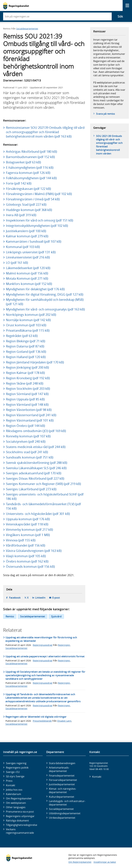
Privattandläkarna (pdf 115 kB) (28, 330)
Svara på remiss (106, 114)
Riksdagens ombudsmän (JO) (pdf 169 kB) (36, 431)
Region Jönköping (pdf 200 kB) (27, 367)
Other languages (16, 807)
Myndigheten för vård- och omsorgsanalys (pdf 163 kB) (45, 309)
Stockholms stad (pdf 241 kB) (27, 452)
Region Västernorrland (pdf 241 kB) (31, 415)
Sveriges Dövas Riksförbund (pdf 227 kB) (35, 478)
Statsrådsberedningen (62, 763)
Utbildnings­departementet (65, 813)
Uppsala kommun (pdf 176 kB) (28, 519)
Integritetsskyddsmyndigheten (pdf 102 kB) (37, 226)
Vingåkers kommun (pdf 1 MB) (28, 535)
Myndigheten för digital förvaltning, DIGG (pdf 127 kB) (45, 294)
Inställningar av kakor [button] (105, 862)
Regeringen (64, 645)
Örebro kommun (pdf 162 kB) (27, 561)
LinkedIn (40, 598)
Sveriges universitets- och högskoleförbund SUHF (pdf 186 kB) (45, 497)
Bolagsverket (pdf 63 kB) (23, 162)
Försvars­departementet (63, 780)
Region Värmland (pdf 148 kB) (27, 405)
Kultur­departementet (62, 797)
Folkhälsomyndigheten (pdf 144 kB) (31, 178)
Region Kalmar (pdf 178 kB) (25, 373)
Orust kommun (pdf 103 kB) (26, 325)
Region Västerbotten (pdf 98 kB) (29, 410)
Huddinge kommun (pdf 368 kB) (29, 210)
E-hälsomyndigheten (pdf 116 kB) (30, 168)
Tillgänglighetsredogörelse (22, 825)
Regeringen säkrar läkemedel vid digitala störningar (36, 717)
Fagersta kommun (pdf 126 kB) (28, 173)
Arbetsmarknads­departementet (59, 769)
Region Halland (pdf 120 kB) (26, 357)
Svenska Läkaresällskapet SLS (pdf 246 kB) (36, 468)
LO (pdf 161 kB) (17, 263)
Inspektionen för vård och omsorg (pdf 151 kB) (40, 220)
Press (9, 781)
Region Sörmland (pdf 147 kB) (27, 394)
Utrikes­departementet (62, 818)
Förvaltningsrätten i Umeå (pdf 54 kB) (33, 199)
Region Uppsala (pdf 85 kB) (25, 399)
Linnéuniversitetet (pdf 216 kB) (28, 257)
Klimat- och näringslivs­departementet (63, 790)
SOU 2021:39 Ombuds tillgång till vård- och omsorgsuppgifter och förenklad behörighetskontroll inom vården (109, 145)
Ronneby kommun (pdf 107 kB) (28, 436)
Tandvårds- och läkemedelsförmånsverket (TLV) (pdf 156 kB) (43, 506)
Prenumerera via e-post (20, 812)
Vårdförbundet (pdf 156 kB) (26, 545)
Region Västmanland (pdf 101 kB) (30, 420)
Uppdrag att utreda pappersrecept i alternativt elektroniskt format (45, 656)
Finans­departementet (62, 776)
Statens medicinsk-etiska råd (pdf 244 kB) (36, 447)
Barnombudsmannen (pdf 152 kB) (30, 157)
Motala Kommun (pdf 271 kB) (27, 278)
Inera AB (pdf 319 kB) (21, 215)
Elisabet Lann (64, 721)
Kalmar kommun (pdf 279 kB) (27, 236)
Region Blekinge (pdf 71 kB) (26, 341)
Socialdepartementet (27, 29)
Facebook (15, 598)
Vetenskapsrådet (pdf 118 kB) (27, 524)
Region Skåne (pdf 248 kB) (25, 383)
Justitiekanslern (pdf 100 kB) (26, 231)
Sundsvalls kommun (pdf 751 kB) (30, 457)
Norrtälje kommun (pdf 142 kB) (28, 320)
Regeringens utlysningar (20, 816)
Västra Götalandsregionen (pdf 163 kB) (34, 551)
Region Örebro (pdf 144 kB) (25, 426)
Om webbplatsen (16, 803)
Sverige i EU (13, 772)
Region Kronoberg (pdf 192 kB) (28, 378)
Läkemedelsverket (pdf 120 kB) (28, 268)
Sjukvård (56, 616)
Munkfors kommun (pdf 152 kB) (29, 284)
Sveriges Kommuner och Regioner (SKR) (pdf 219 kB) (43, 484)
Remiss (10, 616)
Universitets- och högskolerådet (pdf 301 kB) (38, 514)
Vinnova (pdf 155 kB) (21, 540)
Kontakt (11, 785)
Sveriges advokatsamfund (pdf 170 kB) (34, 473)
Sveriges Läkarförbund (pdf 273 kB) (31, 489)
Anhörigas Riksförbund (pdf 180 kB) (31, 152)
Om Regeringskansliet (19, 798)
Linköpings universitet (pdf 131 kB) (31, 252)
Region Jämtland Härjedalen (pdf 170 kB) (35, 362)
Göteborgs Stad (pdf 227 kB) (26, 205)
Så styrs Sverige (15, 776)
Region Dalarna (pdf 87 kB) (25, 346)
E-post (56, 598)
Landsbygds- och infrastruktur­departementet (67, 803)
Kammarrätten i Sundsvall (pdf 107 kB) (34, 241)
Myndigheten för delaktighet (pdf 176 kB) (35, 289)
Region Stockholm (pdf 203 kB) (28, 389)
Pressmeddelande (42, 721)
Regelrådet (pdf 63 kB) (22, 336)
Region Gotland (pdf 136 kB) (26, 352)
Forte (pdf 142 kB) (19, 183)
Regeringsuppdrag (43, 645)
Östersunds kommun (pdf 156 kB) (30, 567)
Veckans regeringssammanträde (20, 831)
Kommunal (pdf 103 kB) (23, 247)
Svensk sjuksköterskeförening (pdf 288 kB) (37, 463)
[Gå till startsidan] (16, 6)
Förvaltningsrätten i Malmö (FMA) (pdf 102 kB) (39, 194)
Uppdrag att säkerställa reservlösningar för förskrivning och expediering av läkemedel (41, 639)
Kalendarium (14, 794)
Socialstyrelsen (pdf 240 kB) (26, 442)
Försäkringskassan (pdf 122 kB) (28, 189)
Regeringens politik (17, 768)
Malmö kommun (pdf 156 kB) (27, 273)
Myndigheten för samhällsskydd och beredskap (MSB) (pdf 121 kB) (45, 302)
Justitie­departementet (62, 784)
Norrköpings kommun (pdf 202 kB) (31, 315)
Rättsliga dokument (17, 821)
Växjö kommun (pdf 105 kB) (26, 556)
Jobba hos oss (14, 790)
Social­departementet (61, 809)
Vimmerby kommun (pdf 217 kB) (29, 530)
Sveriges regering (16, 763)
